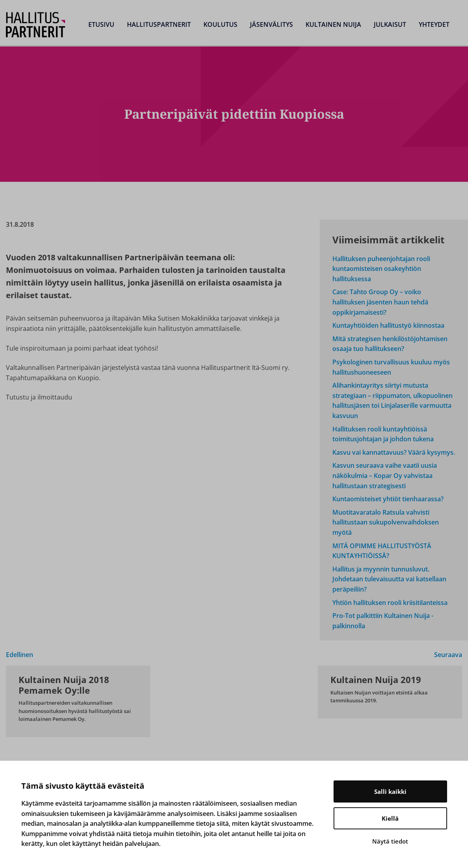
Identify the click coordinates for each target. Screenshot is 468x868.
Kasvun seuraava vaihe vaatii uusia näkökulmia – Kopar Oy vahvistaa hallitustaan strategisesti (385, 475)
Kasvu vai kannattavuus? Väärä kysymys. (394, 452)
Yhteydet (434, 24)
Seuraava (448, 655)
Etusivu (101, 24)
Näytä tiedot (390, 841)
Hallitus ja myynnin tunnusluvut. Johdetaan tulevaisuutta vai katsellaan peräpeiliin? (389, 579)
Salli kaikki (390, 791)
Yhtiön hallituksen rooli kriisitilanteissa (390, 603)
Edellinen (20, 655)
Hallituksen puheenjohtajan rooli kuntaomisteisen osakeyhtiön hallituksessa (381, 269)
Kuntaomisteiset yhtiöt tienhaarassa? (388, 499)
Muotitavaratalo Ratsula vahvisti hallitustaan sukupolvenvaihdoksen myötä (386, 522)
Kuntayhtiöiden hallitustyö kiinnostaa (388, 325)
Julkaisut (390, 24)
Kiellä (390, 818)
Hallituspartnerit (159, 24)
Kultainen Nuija (333, 24)
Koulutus (220, 24)
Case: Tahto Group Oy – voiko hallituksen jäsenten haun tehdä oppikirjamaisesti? (380, 302)
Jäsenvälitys (271, 24)
